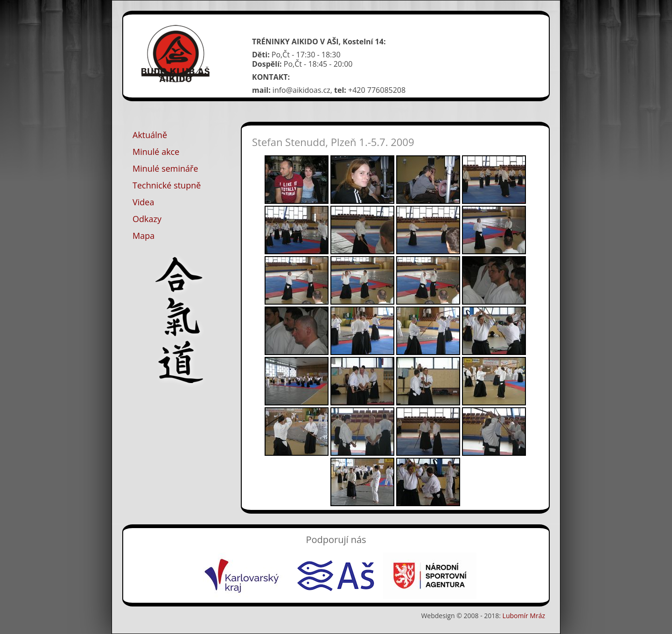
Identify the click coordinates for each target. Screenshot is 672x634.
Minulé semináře (165, 168)
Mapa (143, 236)
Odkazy (147, 219)
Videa (143, 202)
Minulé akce (156, 152)
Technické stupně (167, 185)
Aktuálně (150, 135)
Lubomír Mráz (524, 616)
